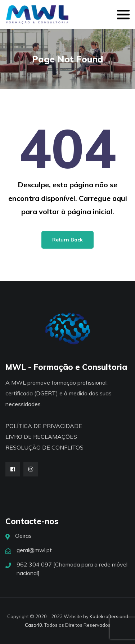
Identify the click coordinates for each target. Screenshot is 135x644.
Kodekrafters (104, 616)
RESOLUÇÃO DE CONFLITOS (44, 447)
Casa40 (33, 625)
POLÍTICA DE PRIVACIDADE (44, 426)
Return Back (67, 240)
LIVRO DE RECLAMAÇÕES (41, 437)
